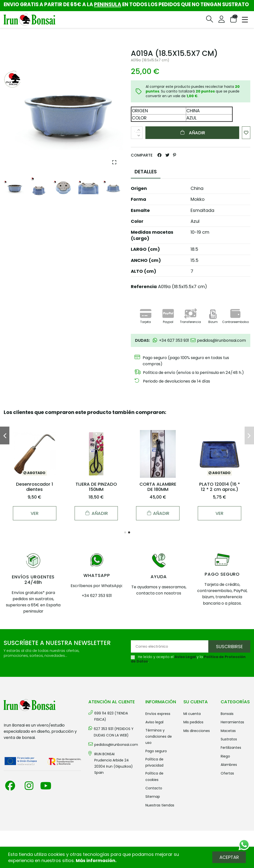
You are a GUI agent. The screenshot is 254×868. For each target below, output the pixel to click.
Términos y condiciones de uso (159, 736)
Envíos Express (158, 714)
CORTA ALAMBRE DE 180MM (158, 487)
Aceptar (229, 857)
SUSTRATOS (229, 739)
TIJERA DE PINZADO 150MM (96, 487)
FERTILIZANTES (231, 748)
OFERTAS (227, 773)
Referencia (144, 286)
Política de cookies (154, 776)
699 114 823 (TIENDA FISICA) (111, 716)
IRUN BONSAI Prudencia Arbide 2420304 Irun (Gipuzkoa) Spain (114, 763)
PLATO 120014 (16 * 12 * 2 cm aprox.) (220, 487)
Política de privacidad (154, 762)
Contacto (154, 788)
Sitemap (153, 797)
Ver (35, 513)
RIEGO (225, 756)
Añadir (192, 133)
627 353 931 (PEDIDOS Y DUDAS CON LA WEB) (114, 732)
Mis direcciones (197, 731)
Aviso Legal (185, 657)
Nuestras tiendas (160, 805)
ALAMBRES (229, 765)
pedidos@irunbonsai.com (116, 745)
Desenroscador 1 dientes (35, 487)
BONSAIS (227, 714)
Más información (96, 860)
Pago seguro (156, 751)
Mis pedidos (193, 722)
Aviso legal (154, 722)
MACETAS (228, 731)
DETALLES (146, 172)
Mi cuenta (192, 714)
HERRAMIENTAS (232, 722)
